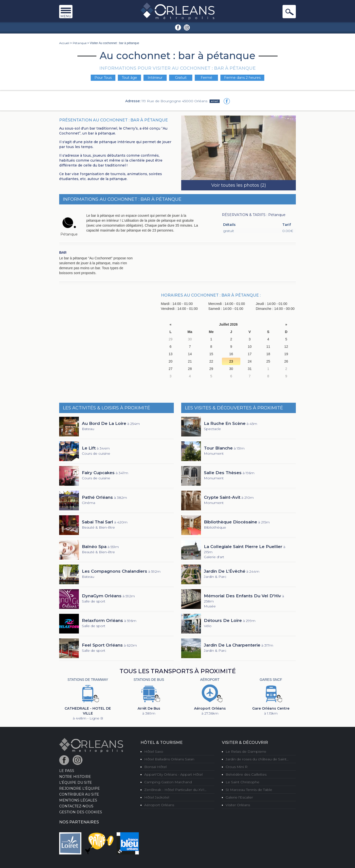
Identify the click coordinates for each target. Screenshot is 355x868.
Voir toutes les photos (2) (239, 185)
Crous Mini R (237, 767)
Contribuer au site (79, 794)
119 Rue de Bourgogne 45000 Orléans (174, 101)
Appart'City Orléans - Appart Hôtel (173, 774)
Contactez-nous (76, 806)
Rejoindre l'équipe (80, 788)
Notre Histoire (75, 777)
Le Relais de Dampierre (246, 751)
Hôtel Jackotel (157, 797)
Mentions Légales (78, 800)
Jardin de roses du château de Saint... (257, 759)
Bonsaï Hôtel (155, 767)
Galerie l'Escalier (239, 797)
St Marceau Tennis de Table (249, 790)
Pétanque (80, 43)
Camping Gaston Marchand (168, 782)
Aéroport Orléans (159, 805)
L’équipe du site (76, 783)
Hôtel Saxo (154, 751)
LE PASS (67, 771)
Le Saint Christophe (242, 782)
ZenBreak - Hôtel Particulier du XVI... (175, 790)
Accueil (64, 43)
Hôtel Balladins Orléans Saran (169, 759)
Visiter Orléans (238, 805)
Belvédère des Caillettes (246, 774)
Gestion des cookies (81, 812)
